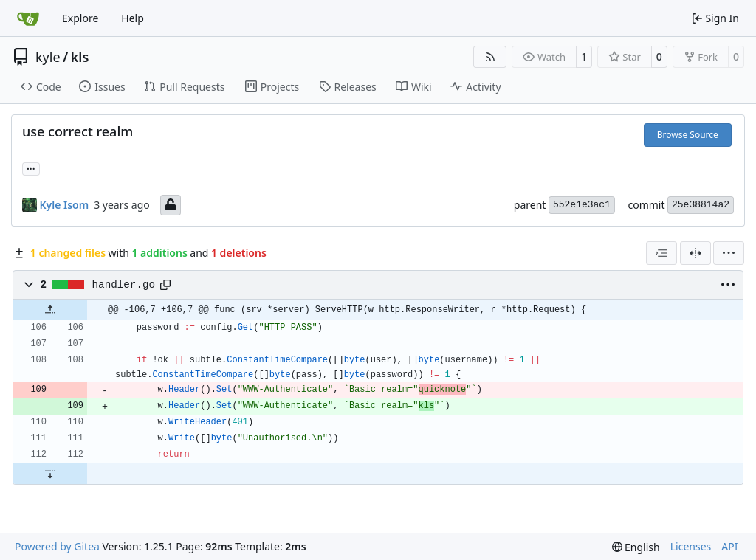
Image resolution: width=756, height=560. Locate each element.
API (729, 546)
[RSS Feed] (490, 57)
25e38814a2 (701, 205)
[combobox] (661, 253)
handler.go (124, 285)
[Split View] (695, 253)
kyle (48, 57)
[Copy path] (165, 285)
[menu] (729, 253)
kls (80, 57)
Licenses (691, 546)
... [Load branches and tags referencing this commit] (31, 167)
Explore (80, 18)
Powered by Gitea (57, 546)
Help (133, 18)
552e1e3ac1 (582, 205)
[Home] (28, 18)
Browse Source (688, 135)
